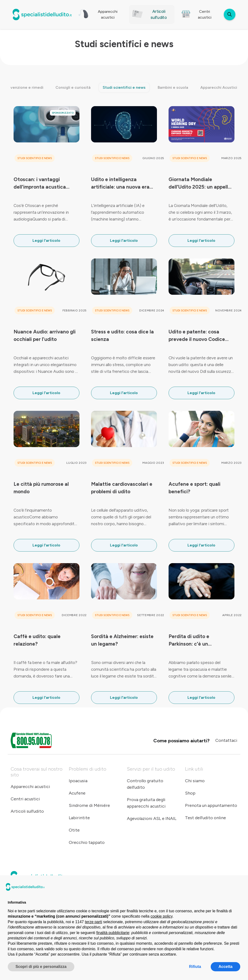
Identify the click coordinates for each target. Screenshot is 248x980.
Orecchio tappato (87, 842)
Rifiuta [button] (195, 967)
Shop (190, 793)
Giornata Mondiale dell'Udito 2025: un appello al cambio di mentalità (200, 184)
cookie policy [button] (162, 916)
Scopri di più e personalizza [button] (41, 967)
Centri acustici (25, 799)
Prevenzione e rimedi (24, 87)
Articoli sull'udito (27, 811)
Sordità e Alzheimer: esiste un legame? (122, 640)
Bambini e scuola (173, 87)
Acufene (77, 793)
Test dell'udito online (205, 818)
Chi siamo (195, 781)
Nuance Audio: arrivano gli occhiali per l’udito (45, 335)
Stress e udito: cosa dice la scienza (122, 335)
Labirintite (79, 818)
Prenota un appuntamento (211, 805)
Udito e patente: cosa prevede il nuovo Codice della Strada (197, 336)
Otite (74, 830)
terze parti (93, 922)
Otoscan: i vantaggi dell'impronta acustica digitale (40, 184)
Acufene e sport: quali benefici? (194, 488)
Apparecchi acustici (30, 787)
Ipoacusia (78, 781)
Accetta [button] (225, 967)
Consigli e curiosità (73, 87)
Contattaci (226, 740)
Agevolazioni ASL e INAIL (152, 818)
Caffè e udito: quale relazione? (37, 640)
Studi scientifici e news (124, 87)
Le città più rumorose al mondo (41, 488)
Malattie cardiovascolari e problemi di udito (122, 488)
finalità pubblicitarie (113, 933)
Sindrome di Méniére (89, 805)
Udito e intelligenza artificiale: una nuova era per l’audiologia (120, 184)
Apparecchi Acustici (219, 87)
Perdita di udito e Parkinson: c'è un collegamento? (189, 641)
